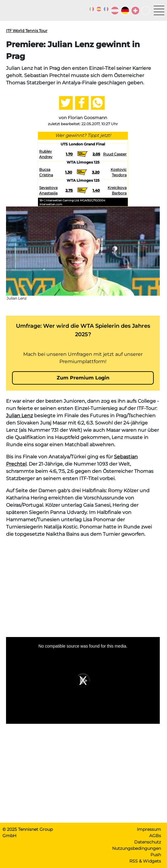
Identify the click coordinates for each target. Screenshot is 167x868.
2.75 (69, 190)
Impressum (149, 829)
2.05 (96, 154)
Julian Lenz (19, 416)
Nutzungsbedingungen (137, 848)
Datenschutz (148, 842)
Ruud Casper (115, 154)
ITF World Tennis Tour (27, 31)
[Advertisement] (83, 585)
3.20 (96, 172)
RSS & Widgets (145, 861)
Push (156, 855)
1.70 (69, 154)
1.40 (96, 190)
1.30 (69, 172)
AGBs (155, 836)
